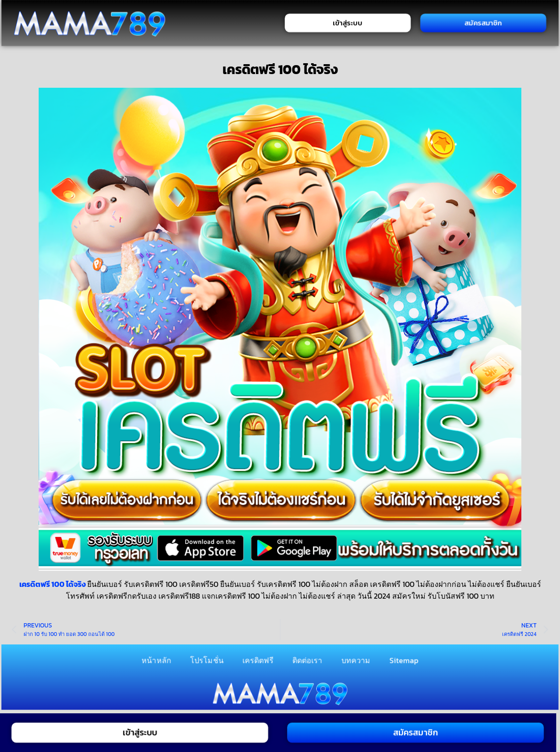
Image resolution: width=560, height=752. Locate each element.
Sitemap (404, 660)
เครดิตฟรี (258, 660)
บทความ (356, 660)
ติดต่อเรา (307, 660)
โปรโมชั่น (207, 660)
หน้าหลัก (157, 660)
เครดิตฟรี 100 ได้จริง (53, 584)
